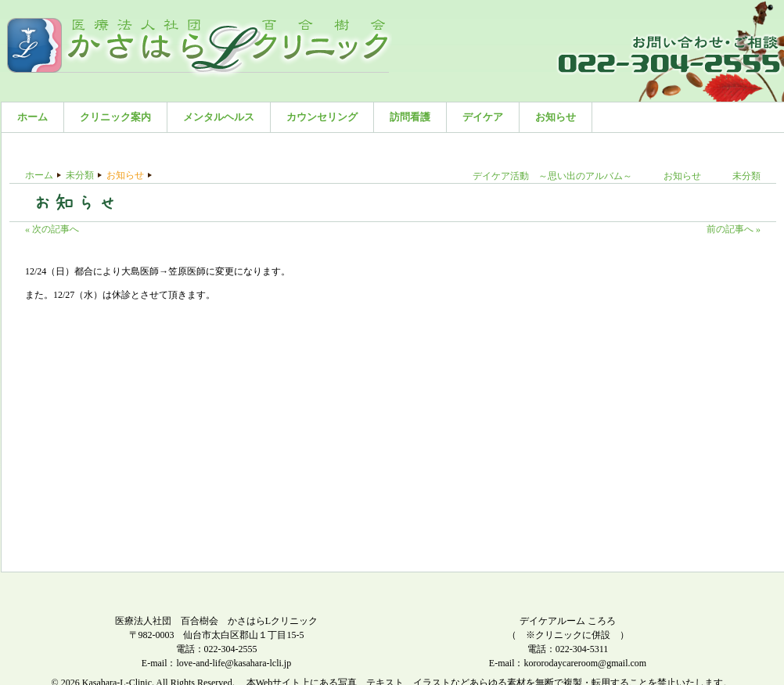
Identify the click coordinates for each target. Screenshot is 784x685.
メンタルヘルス (219, 117)
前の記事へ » (734, 229)
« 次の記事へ (52, 229)
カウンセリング (322, 117)
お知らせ (556, 117)
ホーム (32, 117)
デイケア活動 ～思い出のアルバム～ (552, 176)
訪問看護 (410, 117)
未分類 (80, 175)
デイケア (483, 117)
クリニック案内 (115, 117)
